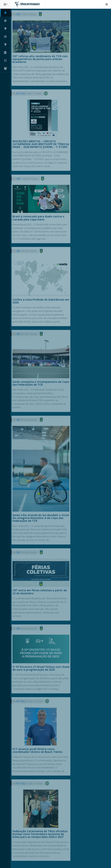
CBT (19, 14)
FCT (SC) (21, 93)
